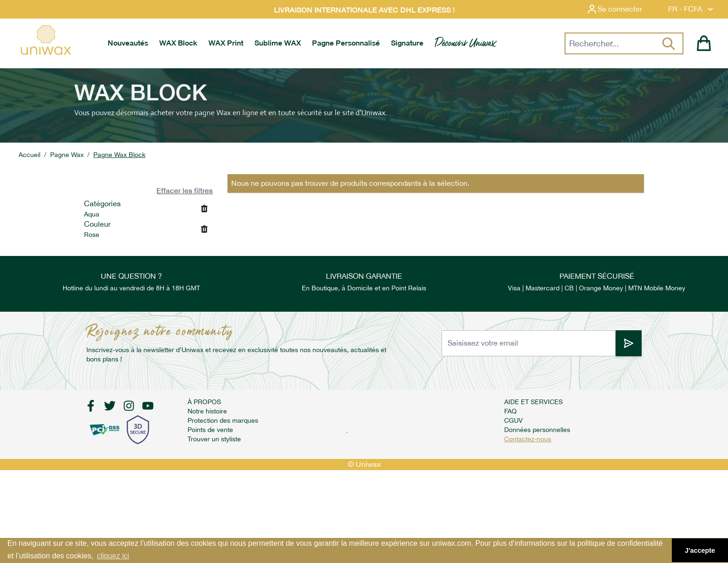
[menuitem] (128, 43)
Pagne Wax (67, 155)
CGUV (513, 420)
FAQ (510, 411)
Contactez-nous (528, 439)
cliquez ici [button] (113, 556)
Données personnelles (537, 430)
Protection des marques (223, 420)
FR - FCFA (692, 9)
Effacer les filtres (185, 191)
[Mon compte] (622, 9)
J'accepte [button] (700, 550)
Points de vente (210, 430)
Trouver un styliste (214, 439)
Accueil (29, 155)
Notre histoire (207, 411)
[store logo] (45, 40)
